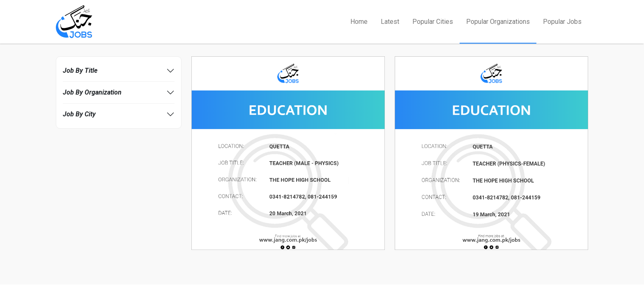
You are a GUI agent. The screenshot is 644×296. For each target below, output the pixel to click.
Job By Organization (92, 92)
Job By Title (80, 71)
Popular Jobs (562, 22)
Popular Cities (433, 22)
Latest (390, 22)
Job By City (79, 114)
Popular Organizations (498, 22)
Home (359, 22)
